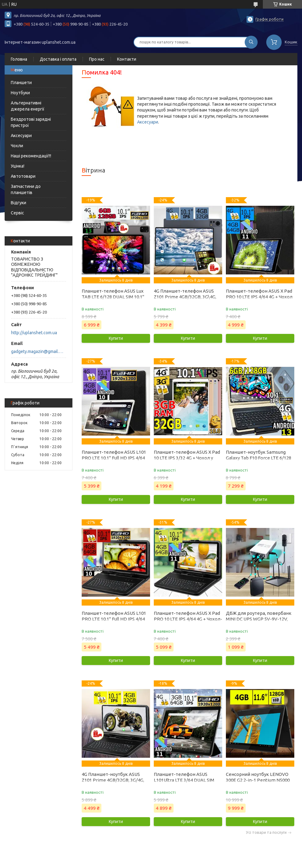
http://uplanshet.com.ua (34, 333)
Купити (116, 338)
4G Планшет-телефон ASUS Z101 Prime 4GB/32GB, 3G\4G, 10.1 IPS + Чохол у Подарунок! (186, 297)
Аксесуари (21, 136)
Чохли (17, 146)
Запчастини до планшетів (26, 189)
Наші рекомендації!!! (31, 156)
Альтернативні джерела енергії (28, 106)
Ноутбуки (20, 93)
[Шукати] (251, 42)
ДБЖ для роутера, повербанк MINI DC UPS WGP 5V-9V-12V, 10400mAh (259, 619)
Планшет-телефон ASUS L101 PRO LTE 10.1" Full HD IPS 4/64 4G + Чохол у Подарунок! (114, 458)
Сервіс (17, 213)
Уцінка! (18, 166)
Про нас (97, 59)
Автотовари (23, 176)
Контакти (127, 59)
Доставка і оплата (58, 59)
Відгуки (18, 203)
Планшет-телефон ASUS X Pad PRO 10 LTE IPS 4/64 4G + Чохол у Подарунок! (259, 297)
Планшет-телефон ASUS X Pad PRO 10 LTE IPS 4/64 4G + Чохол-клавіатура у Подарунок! (188, 619)
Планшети (21, 83)
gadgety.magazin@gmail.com (38, 351)
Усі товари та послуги (266, 832)
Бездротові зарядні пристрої (31, 122)
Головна (19, 59)
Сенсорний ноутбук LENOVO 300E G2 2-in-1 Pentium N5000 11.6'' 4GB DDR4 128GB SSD (258, 780)
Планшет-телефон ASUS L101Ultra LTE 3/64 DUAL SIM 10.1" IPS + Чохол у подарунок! (186, 780)
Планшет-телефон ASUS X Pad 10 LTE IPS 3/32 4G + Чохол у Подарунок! (187, 458)
